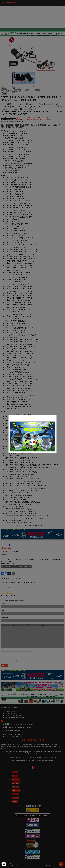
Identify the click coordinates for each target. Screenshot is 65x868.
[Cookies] (4, 864)
